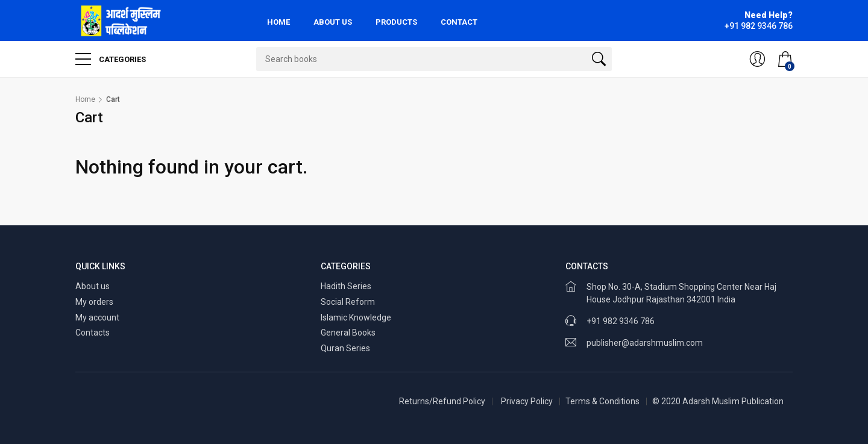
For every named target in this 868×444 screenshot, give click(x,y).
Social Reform (348, 302)
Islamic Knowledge (356, 317)
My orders (94, 302)
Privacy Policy (527, 401)
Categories (111, 59)
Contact (459, 22)
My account (97, 317)
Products (396, 22)
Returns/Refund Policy (442, 401)
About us (93, 286)
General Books (348, 333)
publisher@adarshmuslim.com (645, 343)
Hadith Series (346, 286)
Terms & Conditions (602, 401)
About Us (333, 22)
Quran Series (345, 348)
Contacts (93, 333)
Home (278, 22)
